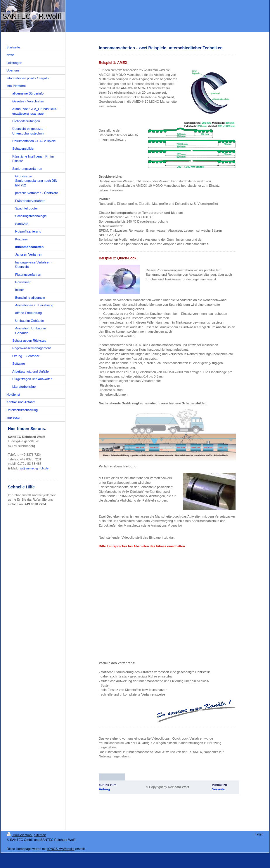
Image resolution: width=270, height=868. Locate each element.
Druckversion (20, 835)
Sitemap (40, 835)
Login (259, 834)
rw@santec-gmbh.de (34, 468)
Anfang (104, 789)
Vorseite (218, 789)
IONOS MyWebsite (61, 849)
